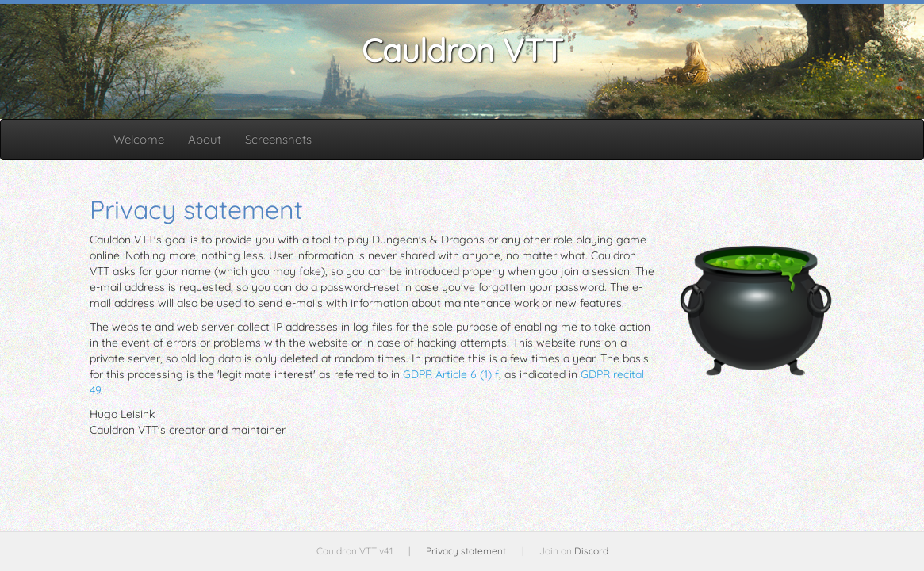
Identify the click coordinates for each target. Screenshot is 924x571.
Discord (591, 551)
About (205, 139)
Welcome (139, 139)
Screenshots (278, 139)
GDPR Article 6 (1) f (451, 374)
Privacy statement (466, 551)
